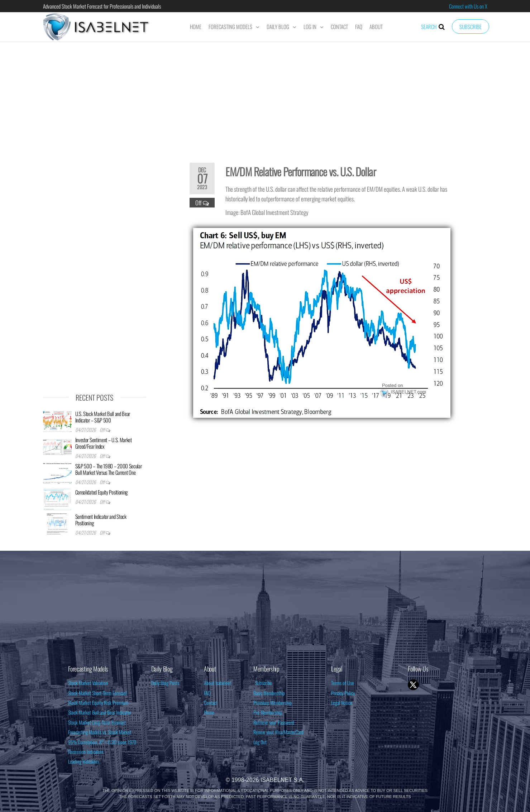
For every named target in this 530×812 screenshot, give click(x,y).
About (376, 27)
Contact (339, 27)
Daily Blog (278, 27)
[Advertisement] (265, 97)
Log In (310, 27)
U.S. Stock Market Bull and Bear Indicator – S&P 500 (103, 417)
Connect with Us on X (468, 6)
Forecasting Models (230, 27)
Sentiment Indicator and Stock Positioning (101, 520)
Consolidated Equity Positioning (102, 492)
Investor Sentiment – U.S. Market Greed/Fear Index (104, 443)
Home (196, 27)
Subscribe (471, 27)
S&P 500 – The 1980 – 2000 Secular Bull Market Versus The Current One (109, 469)
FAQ (359, 27)
